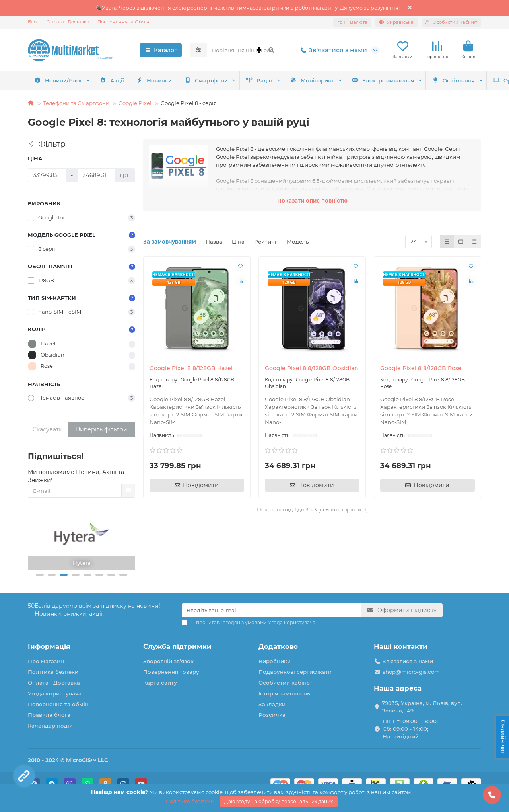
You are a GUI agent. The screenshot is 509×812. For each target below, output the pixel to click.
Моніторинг (173, 80)
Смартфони (58, 80)
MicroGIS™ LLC (87, 760)
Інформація (49, 646)
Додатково (278, 646)
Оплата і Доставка (68, 22)
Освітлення (322, 80)
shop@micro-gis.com (411, 672)
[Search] (243, 50)
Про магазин (46, 661)
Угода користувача (55, 693)
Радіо (116, 80)
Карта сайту (160, 683)
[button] (40, 575)
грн (352, 22)
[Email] (272, 610)
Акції (441, 80)
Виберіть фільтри (102, 429)
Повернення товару (171, 672)
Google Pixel (135, 103)
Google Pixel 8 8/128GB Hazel (191, 368)
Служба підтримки (177, 646)
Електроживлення (248, 80)
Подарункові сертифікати (295, 672)
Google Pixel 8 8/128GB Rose (421, 368)
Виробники (275, 661)
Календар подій (50, 726)
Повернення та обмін (58, 704)
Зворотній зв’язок (168, 661)
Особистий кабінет (286, 683)
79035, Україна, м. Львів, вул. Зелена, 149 (422, 707)
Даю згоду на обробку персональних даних (279, 801)
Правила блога (49, 715)
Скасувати (48, 429)
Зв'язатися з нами (332, 50)
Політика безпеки (53, 672)
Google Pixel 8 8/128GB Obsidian (312, 368)
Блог (33, 22)
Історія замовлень (284, 693)
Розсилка (272, 715)
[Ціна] (47, 175)
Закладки (272, 704)
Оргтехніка (387, 80)
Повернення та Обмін (123, 22)
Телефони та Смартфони (76, 103)
